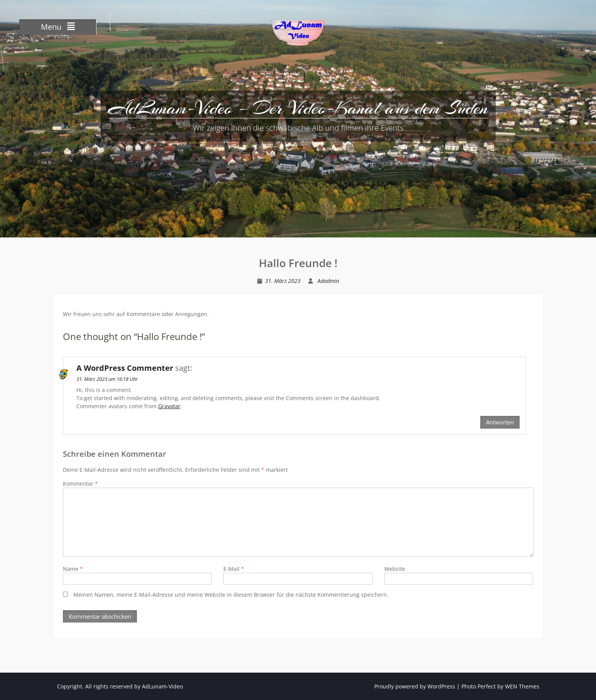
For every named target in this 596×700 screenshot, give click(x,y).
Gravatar (169, 406)
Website (395, 569)
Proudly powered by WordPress (415, 686)
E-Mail (234, 569)
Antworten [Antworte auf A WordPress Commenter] (500, 422)
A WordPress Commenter (125, 368)
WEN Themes (522, 686)
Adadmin (328, 281)
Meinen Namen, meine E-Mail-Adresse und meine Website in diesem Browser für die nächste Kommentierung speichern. (231, 595)
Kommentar (80, 484)
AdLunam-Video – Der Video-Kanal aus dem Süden (298, 108)
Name (73, 569)
